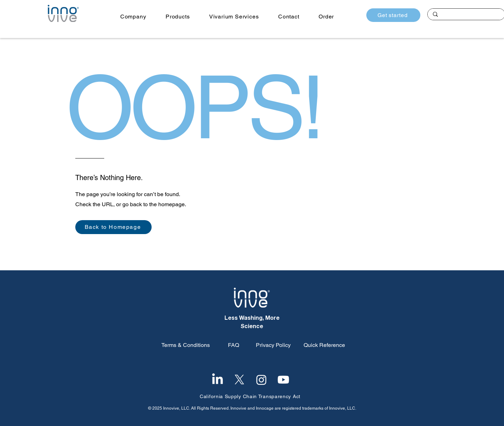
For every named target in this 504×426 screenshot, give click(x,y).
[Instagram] (261, 380)
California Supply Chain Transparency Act (250, 396)
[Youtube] (283, 380)
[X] (239, 380)
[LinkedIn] (217, 380)
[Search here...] (466, 15)
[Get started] (393, 15)
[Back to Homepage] (113, 227)
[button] (133, 17)
